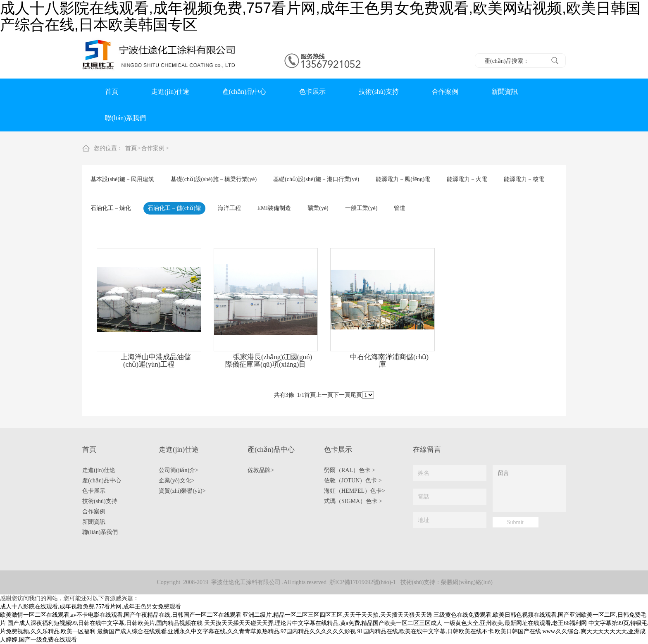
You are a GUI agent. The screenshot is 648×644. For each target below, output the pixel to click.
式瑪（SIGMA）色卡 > (353, 501)
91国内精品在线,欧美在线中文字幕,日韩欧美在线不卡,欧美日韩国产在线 (449, 631)
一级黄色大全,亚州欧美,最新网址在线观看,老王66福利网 (516, 623)
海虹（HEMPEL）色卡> (355, 491)
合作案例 (445, 92)
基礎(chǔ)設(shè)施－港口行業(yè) (316, 179)
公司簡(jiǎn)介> (179, 470)
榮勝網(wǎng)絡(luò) (467, 582)
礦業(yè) (318, 208)
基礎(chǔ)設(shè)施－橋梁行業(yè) (214, 179)
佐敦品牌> (261, 470)
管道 (400, 208)
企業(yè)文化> (176, 481)
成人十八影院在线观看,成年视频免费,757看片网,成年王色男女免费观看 (91, 607)
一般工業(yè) (361, 208)
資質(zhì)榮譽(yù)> (182, 491)
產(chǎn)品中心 (244, 92)
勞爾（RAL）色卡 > (349, 470)
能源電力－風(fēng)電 (403, 179)
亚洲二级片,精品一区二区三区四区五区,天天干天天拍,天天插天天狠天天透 (337, 615)
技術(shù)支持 (379, 92)
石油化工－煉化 (111, 208)
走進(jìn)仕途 (170, 92)
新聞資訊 (505, 92)
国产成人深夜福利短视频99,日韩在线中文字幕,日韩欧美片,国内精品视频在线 (105, 623)
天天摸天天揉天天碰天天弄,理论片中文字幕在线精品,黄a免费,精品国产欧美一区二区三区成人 (323, 623)
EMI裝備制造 (274, 208)
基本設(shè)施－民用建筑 (122, 179)
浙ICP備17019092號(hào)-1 (363, 582)
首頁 (112, 92)
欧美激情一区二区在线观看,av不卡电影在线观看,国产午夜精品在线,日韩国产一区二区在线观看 (121, 615)
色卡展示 (312, 92)
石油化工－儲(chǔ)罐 (174, 208)
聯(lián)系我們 (125, 118)
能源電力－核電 (524, 179)
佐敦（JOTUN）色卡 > (353, 481)
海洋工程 (229, 208)
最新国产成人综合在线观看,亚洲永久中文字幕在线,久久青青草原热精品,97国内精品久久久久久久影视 (227, 631)
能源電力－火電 (467, 179)
